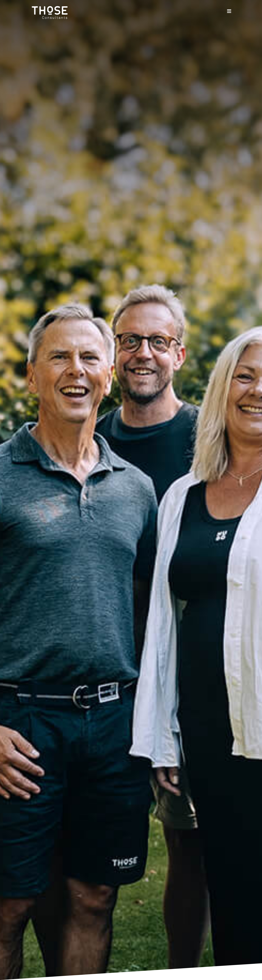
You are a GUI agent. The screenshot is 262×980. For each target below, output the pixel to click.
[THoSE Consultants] (50, 4)
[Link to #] (229, 11)
